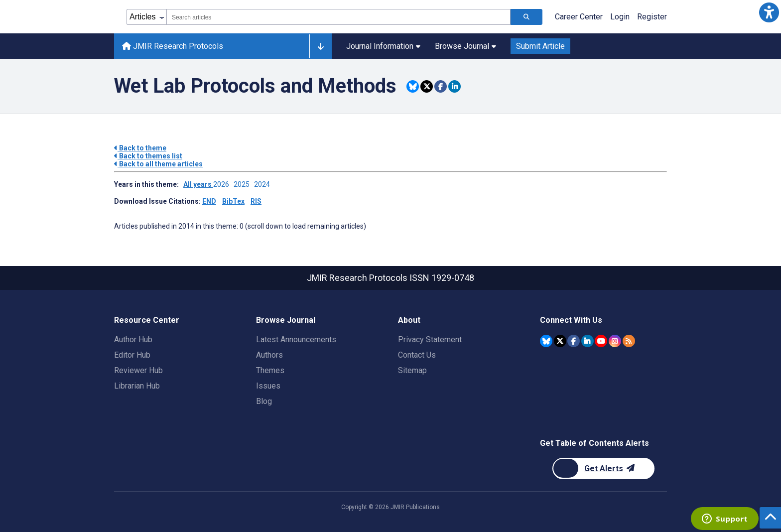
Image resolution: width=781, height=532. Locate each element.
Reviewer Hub (138, 370)
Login (620, 17)
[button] (769, 12)
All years (198, 184)
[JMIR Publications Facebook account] (574, 341)
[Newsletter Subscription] (603, 468)
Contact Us (417, 355)
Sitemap (412, 370)
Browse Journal (465, 46)
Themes (270, 370)
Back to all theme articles (158, 164)
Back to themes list (148, 156)
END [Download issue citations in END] (209, 201)
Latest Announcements (296, 339)
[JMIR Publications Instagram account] (615, 341)
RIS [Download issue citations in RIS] (256, 201)
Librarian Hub (137, 386)
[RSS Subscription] (629, 341)
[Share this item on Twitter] (427, 86)
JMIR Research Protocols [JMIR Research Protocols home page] (173, 46)
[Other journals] (321, 46)
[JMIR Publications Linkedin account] (587, 341)
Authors (269, 355)
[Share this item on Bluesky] (413, 86)
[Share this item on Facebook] (441, 86)
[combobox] (338, 17)
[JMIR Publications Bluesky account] (546, 341)
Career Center (579, 17)
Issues (268, 386)
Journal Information (383, 46)
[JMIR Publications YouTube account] (601, 341)
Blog (264, 401)
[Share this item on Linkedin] (455, 86)
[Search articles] (526, 17)
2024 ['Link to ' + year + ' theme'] (263, 184)
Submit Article (540, 46)
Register (652, 17)
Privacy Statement (430, 339)
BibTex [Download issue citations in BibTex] (233, 201)
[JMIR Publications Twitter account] (560, 341)
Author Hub (133, 339)
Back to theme (140, 148)
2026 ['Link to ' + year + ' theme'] (223, 184)
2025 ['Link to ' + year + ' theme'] (244, 184)
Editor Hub (132, 355)
